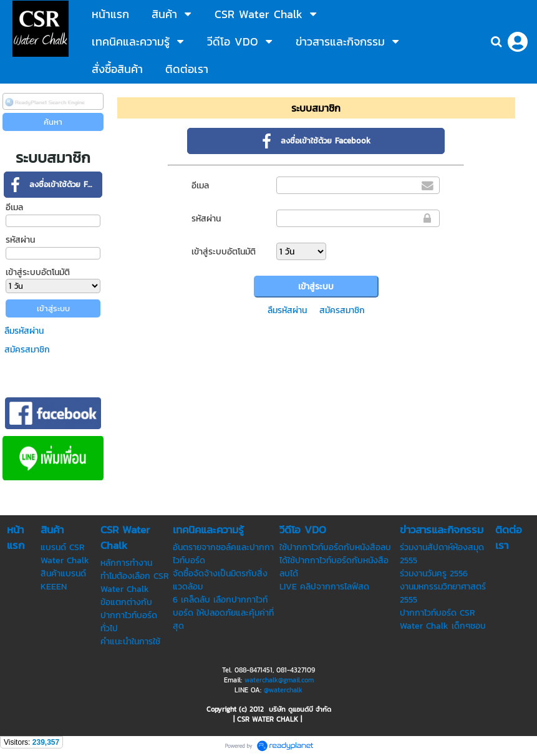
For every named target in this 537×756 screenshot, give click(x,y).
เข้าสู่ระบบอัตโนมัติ (38, 272)
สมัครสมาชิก (27, 350)
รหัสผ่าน (20, 240)
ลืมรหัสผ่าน (24, 331)
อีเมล (14, 207)
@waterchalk (283, 690)
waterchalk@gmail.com (279, 680)
